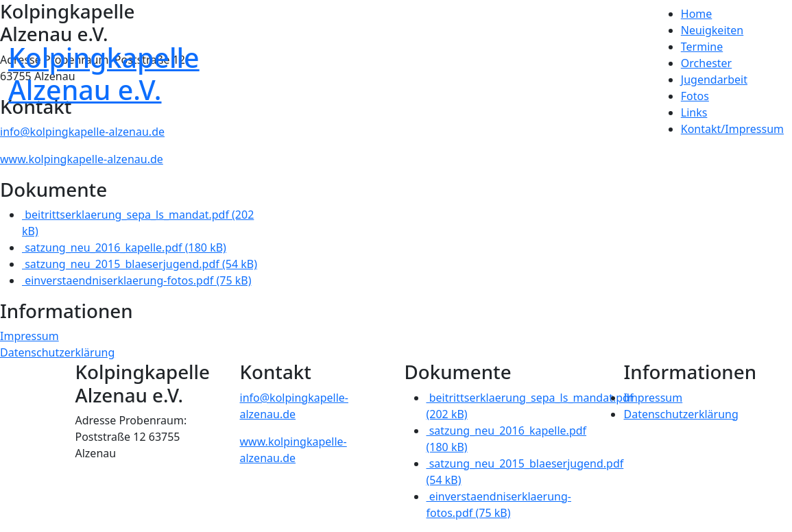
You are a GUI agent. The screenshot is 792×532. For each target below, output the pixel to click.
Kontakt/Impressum (732, 129)
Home (697, 14)
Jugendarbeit (714, 80)
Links (694, 112)
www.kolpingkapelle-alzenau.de (82, 159)
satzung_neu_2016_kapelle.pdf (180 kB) (124, 247)
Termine (702, 47)
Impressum (29, 336)
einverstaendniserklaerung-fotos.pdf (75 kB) (136, 280)
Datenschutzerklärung (57, 352)
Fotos (695, 96)
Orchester (706, 63)
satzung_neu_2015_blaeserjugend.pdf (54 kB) (140, 264)
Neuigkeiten (712, 30)
